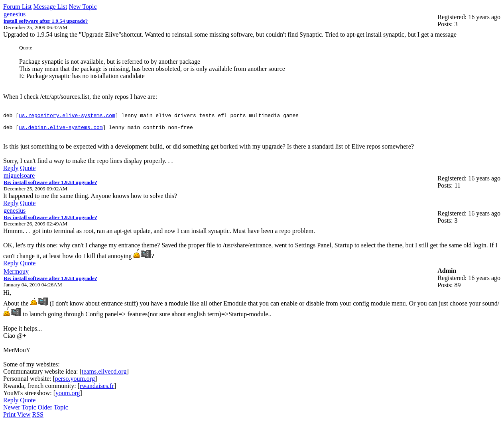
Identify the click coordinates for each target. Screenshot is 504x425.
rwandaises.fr (97, 389)
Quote (28, 171)
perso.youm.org (75, 382)
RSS (38, 418)
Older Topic (53, 411)
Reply (11, 171)
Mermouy (16, 275)
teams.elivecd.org (104, 375)
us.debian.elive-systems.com (61, 131)
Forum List (18, 7)
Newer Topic (20, 411)
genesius (15, 14)
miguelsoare (19, 179)
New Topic (83, 7)
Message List (50, 7)
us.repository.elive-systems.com (67, 116)
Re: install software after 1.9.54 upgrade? (50, 186)
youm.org (68, 397)
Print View (17, 418)
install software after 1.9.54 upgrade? (46, 21)
